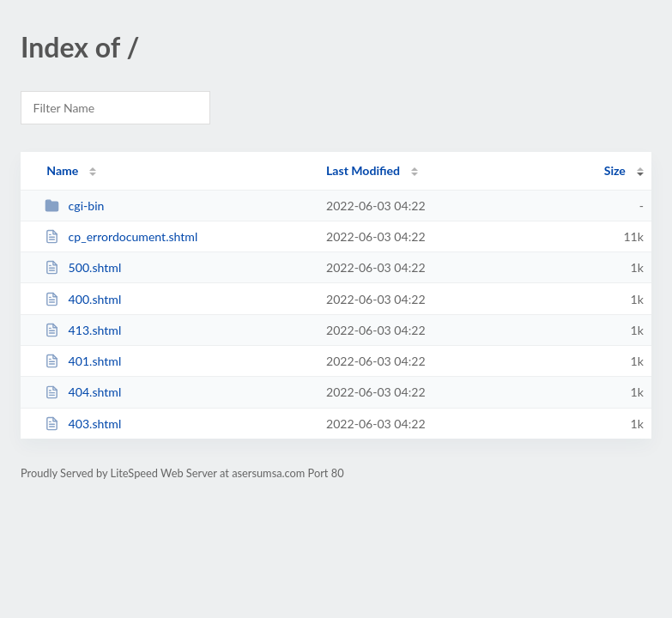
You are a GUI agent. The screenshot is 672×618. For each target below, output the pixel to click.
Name (62, 170)
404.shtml (83, 392)
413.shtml (83, 330)
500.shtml (83, 267)
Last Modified (363, 170)
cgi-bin (74, 206)
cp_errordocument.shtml (121, 236)
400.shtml (83, 299)
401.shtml (83, 361)
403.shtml (83, 424)
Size (615, 170)
